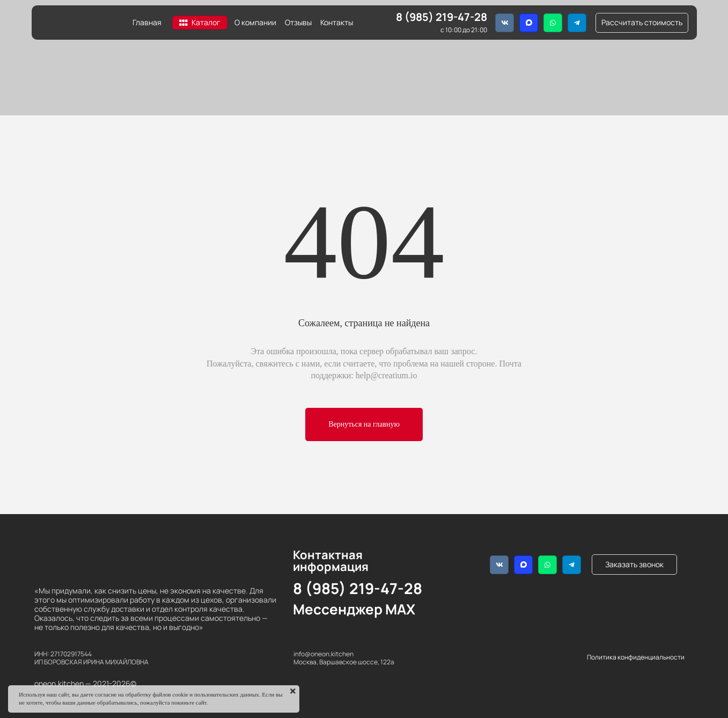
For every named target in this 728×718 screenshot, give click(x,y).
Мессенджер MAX (354, 609)
